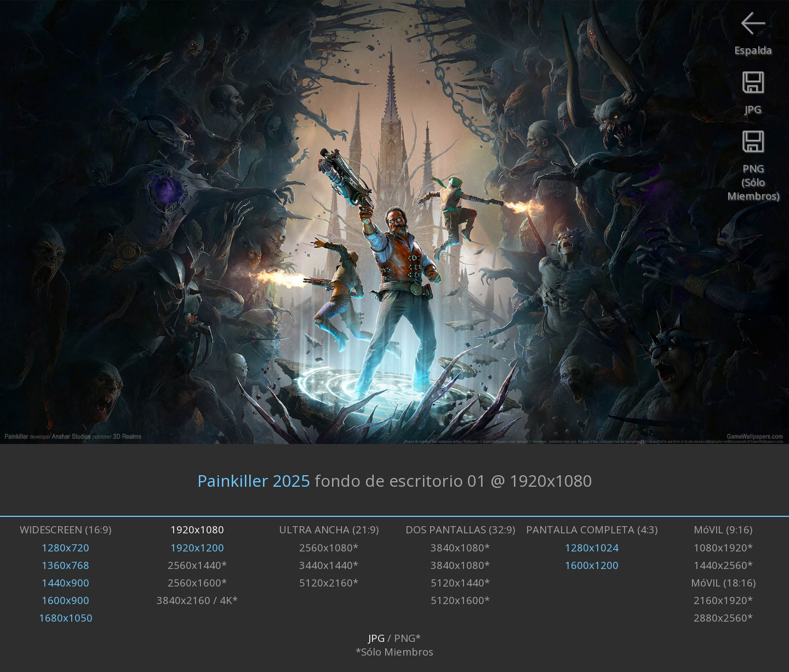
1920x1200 (197, 547)
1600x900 (65, 600)
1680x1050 (66, 617)
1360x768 (65, 565)
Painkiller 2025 (254, 480)
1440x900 (65, 582)
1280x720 (65, 547)
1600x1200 (592, 565)
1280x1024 (592, 547)
